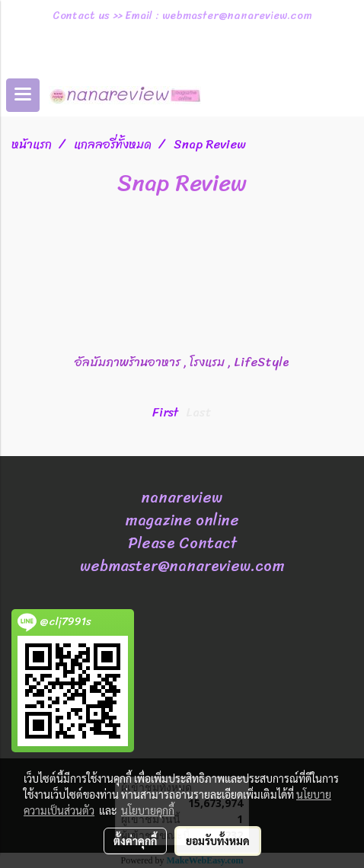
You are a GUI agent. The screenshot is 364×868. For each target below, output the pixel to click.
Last (199, 412)
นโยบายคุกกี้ (148, 810)
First (165, 412)
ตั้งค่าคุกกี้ (135, 841)
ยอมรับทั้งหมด (218, 841)
